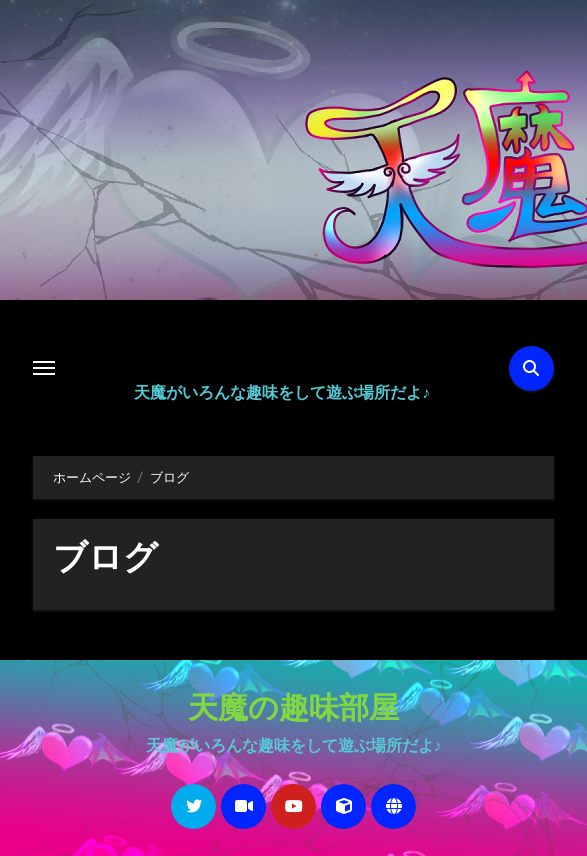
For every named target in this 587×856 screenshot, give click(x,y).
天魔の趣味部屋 (293, 710)
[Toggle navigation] (44, 368)
